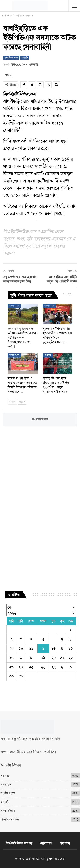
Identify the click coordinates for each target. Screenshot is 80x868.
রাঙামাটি (25, 58)
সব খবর (5, 776)
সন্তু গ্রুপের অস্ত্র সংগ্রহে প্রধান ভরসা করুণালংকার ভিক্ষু (20, 279)
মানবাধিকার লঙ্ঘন (11, 58)
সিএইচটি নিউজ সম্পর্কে (19, 843)
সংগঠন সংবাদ (8, 793)
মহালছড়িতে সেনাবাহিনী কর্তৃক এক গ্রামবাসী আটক (62, 279)
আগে (12, 402)
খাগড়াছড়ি (48, 355)
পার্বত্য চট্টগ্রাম (14, 306)
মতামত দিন (40, 419)
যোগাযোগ (46, 843)
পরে (22, 402)
